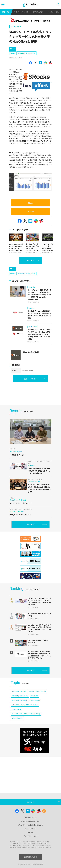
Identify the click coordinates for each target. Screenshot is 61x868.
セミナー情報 (54, 12)
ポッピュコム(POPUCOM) (19, 735)
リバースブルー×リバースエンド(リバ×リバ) (25, 740)
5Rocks (12, 53)
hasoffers (31, 211)
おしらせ (31, 839)
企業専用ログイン (31, 864)
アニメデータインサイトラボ (37, 726)
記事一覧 (6, 12)
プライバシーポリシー (31, 843)
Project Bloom (16, 744)
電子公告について (31, 836)
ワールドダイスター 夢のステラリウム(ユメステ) (26, 749)
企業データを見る (30, 387)
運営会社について (31, 825)
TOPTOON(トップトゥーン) (20, 731)
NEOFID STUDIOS (17, 753)
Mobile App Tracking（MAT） (26, 53)
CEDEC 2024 (35, 731)
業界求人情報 (38, 12)
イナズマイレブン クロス (19, 726)
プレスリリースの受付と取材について (31, 832)
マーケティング (16, 27)
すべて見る (30, 260)
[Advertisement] (24, 269)
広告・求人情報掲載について (31, 828)
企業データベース (21, 12)
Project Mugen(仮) (35, 735)
